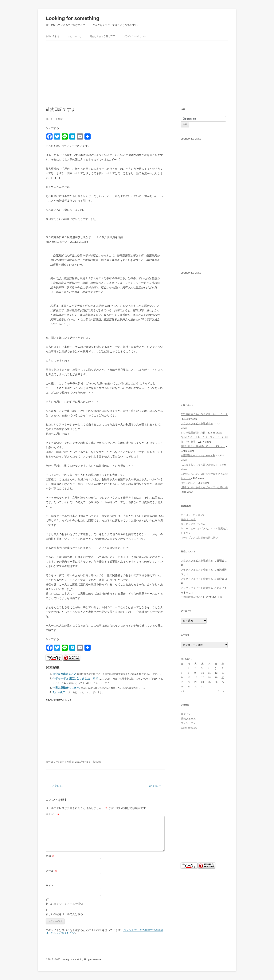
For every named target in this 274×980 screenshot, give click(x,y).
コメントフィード (191, 723)
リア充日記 (54, 786)
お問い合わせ (53, 36)
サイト (50, 886)
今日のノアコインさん (193, 524)
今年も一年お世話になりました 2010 (75, 678)
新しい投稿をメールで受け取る (64, 914)
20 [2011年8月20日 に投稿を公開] (223, 677)
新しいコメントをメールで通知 (64, 904)
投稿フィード (188, 719)
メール (51, 871)
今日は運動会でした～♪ (67, 688)
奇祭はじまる (188, 519)
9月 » (221, 691)
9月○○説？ (59, 692)
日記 (62, 762)
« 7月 (184, 691)
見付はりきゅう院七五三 (102, 36)
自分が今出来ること (65, 674)
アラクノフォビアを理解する (197, 423)
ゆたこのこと (75, 36)
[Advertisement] (137, 69)
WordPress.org (189, 728)
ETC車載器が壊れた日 (193, 433)
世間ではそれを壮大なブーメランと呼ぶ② (204, 487)
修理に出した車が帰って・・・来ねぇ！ (203, 446)
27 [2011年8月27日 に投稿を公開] (223, 682)
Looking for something (72, 18)
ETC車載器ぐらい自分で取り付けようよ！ (204, 414)
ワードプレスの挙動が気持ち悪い (199, 538)
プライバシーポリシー (135, 36)
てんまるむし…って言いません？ (199, 465)
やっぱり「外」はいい (193, 515)
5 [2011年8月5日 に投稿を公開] (215, 668)
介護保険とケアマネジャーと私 (198, 455)
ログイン (186, 714)
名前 (50, 856)
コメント (53, 814)
